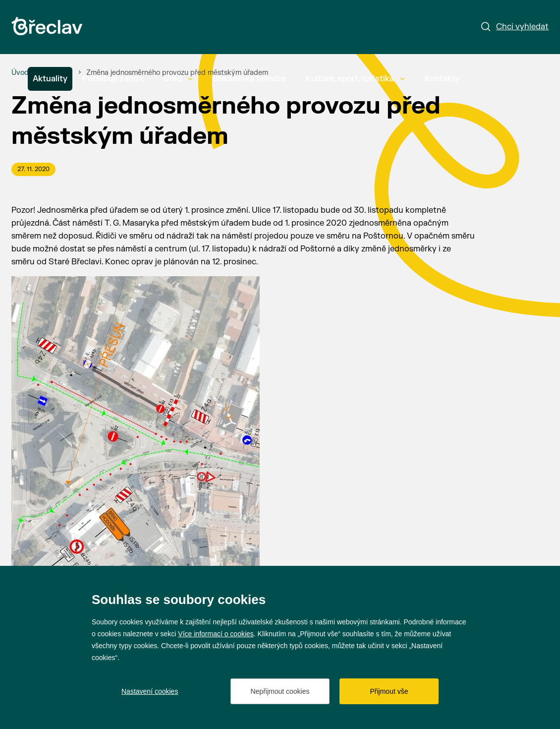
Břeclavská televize (249, 79)
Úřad (178, 79)
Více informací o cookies (216, 634)
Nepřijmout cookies (280, 691)
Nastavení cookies (150, 691)
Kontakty (442, 79)
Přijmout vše (389, 691)
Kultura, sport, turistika (355, 79)
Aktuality (50, 79)
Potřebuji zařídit (113, 79)
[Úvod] (20, 73)
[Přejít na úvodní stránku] (47, 26)
